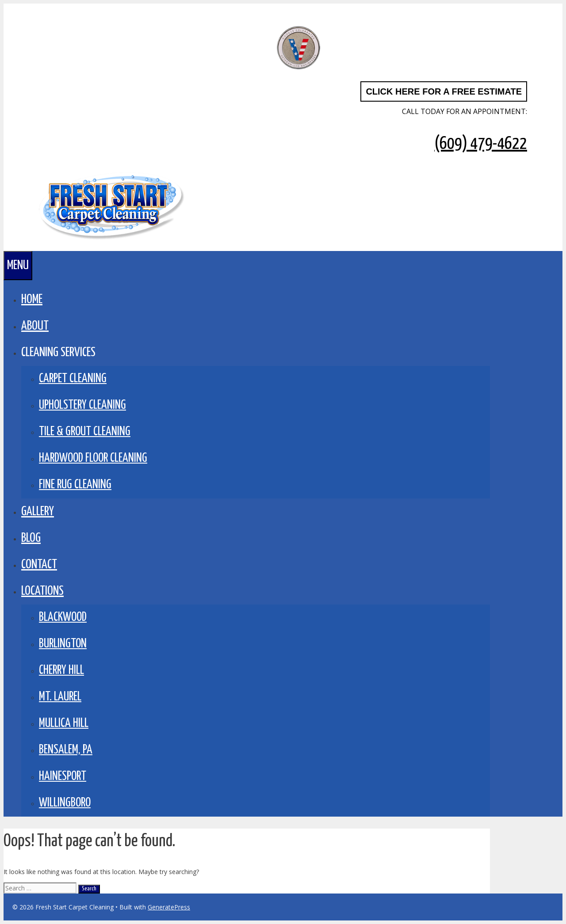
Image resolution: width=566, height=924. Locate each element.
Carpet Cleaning (73, 379)
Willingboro (65, 803)
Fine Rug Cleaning (75, 485)
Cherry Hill (61, 671)
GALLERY (38, 512)
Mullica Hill (64, 724)
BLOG (31, 538)
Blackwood (63, 618)
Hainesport (63, 777)
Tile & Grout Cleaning (85, 432)
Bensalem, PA (66, 750)
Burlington (63, 644)
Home (32, 300)
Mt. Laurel (60, 697)
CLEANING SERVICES (58, 353)
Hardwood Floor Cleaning (93, 458)
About (35, 326)
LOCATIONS (42, 591)
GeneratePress (169, 907)
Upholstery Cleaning (82, 405)
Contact (39, 565)
